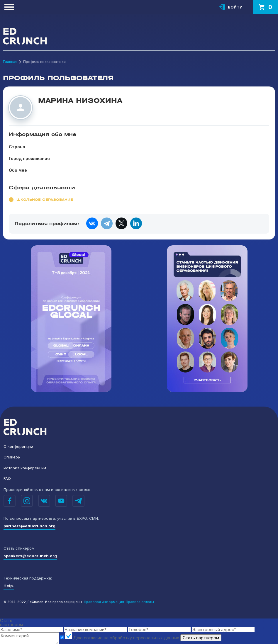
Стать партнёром (201, 638)
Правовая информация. (104, 602)
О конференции (18, 446)
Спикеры (12, 457)
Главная (10, 62)
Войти (235, 7)
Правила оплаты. (140, 602)
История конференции (25, 468)
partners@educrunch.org (29, 526)
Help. (9, 586)
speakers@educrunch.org (30, 556)
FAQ (7, 478)
